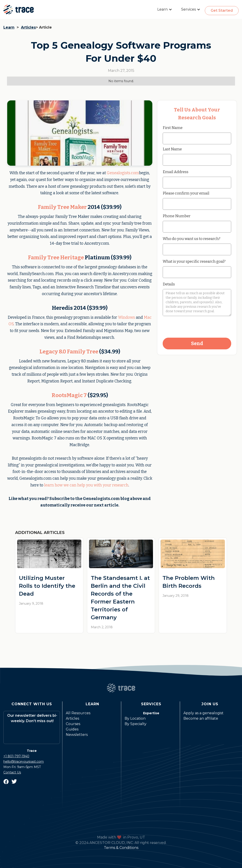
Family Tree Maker (62, 207)
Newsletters (77, 735)
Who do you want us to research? (192, 239)
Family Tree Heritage (56, 258)
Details (169, 284)
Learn (9, 27)
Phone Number (177, 216)
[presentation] (197, 327)
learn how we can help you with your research (86, 485)
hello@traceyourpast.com (24, 762)
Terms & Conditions (121, 848)
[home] (19, 9)
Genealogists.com (123, 173)
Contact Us (12, 772)
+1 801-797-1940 (16, 756)
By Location (135, 718)
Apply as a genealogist (203, 713)
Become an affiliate (201, 718)
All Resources (78, 713)
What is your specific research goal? (194, 261)
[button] (165, 9)
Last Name (172, 149)
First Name (173, 128)
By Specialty (136, 724)
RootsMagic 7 (69, 395)
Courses (73, 724)
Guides (72, 729)
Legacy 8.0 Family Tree (69, 352)
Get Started (222, 10)
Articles (28, 27)
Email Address (176, 172)
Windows (127, 318)
